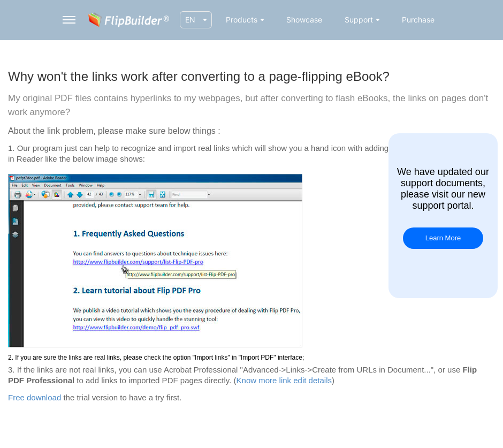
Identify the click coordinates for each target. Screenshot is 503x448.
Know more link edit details (284, 380)
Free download (35, 397)
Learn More (443, 238)
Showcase (304, 20)
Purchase (418, 20)
